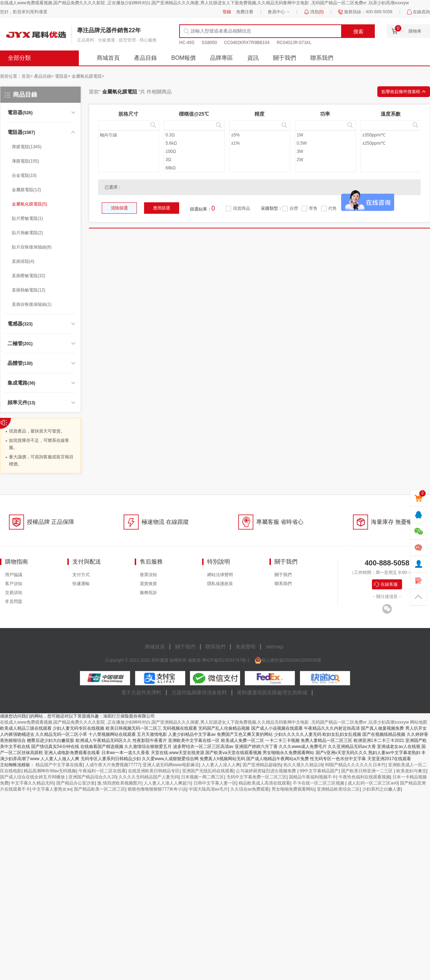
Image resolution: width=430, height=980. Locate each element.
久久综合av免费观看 (250, 789)
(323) (20, 324)
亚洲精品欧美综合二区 (338, 789)
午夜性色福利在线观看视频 (364, 777)
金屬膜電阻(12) (26, 190)
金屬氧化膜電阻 (88, 76)
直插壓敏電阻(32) (28, 276)
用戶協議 (14, 575)
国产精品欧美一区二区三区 (100, 789)
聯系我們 (322, 58)
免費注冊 (245, 12)
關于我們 (285, 58)
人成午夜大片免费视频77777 (113, 765)
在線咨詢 (421, 12)
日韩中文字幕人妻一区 (215, 783)
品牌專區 (221, 58)
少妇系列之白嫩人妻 (382, 789)
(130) (20, 363)
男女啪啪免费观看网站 (293, 789)
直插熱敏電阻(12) (28, 290)
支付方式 (81, 575)
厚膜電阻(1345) (27, 147)
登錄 (227, 12)
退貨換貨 (148, 584)
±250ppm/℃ (374, 143)
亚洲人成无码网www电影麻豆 (171, 765)
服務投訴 (148, 593)
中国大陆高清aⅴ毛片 (209, 789)
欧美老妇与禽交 (411, 771)
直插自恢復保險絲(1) (32, 304)
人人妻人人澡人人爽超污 (167, 783)
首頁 (27, 76)
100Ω (171, 151)
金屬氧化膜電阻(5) (30, 204)
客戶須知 (14, 584)
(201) (20, 344)
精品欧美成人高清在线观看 (264, 783)
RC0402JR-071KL (294, 43)
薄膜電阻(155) (25, 161)
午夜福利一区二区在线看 (102, 771)
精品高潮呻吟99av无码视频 (50, 771)
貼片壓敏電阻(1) (27, 218)
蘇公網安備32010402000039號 (291, 660)
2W (300, 160)
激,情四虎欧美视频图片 (119, 783)
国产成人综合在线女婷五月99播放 (33, 777)
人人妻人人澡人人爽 (221, 765)
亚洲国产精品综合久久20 (92, 777)
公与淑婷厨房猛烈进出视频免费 (266, 771)
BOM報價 (183, 58)
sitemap (275, 647)
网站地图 (419, 722)
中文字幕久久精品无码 (32, 783)
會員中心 (276, 12)
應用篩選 (162, 208)
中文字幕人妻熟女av (52, 789)
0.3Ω (170, 135)
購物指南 (16, 562)
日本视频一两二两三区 (202, 777)
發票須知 (148, 575)
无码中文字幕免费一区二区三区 (257, 777)
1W (300, 135)
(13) (21, 403)
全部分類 (19, 58)
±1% (235, 143)
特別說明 (219, 562)
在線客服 (389, 584)
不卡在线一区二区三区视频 (319, 783)
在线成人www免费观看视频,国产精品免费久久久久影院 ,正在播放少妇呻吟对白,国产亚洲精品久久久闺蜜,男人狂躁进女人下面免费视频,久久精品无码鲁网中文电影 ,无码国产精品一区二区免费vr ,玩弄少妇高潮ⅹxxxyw (204, 3)
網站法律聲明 (220, 575)
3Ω (168, 160)
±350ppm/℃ (374, 135)
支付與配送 (87, 562)
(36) (21, 383)
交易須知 (14, 593)
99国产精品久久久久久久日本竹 (355, 765)
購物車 (415, 31)
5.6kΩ (171, 143)
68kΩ (171, 168)
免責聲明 (245, 647)
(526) (20, 113)
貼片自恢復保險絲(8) (32, 247)
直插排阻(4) (23, 261)
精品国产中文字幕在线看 (59, 765)
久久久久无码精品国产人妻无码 (149, 777)
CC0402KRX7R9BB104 (247, 43)
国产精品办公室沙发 (76, 783)
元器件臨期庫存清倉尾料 (199, 692)
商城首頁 (108, 58)
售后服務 (151, 562)
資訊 (253, 58)
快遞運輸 (81, 584)
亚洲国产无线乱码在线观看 (208, 771)
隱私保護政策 (220, 584)
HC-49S (187, 43)
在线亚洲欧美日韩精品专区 (154, 771)
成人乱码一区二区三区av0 (372, 783)
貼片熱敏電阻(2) (27, 233)
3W (300, 151)
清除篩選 (119, 208)
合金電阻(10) (24, 175)
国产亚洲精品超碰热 (262, 765)
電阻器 (63, 76)
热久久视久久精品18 (303, 765)
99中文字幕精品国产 (319, 771)
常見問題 (14, 602)
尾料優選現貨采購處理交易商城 (272, 692)
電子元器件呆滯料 (141, 692)
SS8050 (209, 43)
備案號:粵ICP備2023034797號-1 (219, 660)
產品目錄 (145, 58)
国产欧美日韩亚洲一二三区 (367, 771)
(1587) (21, 132)
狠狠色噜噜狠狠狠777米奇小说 (157, 789)
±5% (235, 135)
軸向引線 (109, 135)
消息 (317, 12)
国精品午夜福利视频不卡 (312, 777)
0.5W (302, 143)
